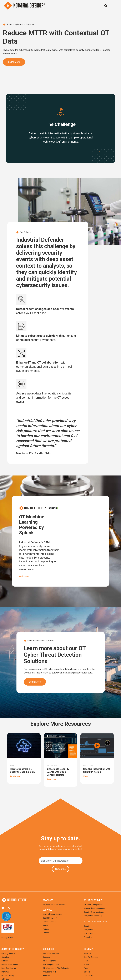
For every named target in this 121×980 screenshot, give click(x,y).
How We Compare (91, 957)
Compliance (89, 930)
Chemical (5, 957)
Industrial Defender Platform (54, 905)
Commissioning (49, 922)
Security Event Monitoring (94, 912)
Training (46, 929)
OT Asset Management (93, 905)
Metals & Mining (8, 976)
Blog (12, 766)
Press (86, 968)
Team (86, 961)
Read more (15, 776)
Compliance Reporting (93, 916)
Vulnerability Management (94, 908)
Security (87, 926)
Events (86, 965)
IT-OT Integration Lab (51, 965)
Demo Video (88, 766)
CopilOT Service (50, 918)
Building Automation (10, 953)
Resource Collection (51, 953)
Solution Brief (52, 766)
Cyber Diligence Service (52, 914)
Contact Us (88, 976)
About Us (87, 953)
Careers (87, 972)
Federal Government (10, 965)
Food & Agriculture (9, 968)
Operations (88, 933)
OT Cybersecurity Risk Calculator (56, 968)
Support (46, 925)
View (85, 776)
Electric (5, 961)
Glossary (46, 957)
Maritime (5, 972)
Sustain (46, 933)
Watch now (24, 576)
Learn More (14, 62)
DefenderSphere (49, 961)
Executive (88, 937)
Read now (51, 779)
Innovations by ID (50, 972)
